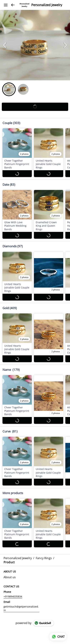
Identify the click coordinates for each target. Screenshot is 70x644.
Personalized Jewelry (47, 5)
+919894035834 (13, 596)
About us (10, 577)
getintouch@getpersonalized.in (21, 608)
